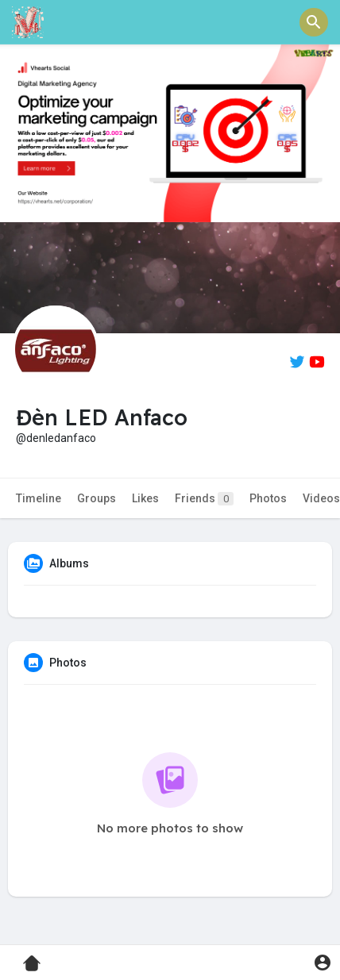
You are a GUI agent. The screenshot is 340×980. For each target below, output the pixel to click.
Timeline (39, 498)
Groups (97, 498)
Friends (204, 499)
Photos (268, 498)
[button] (314, 22)
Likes (145, 498)
